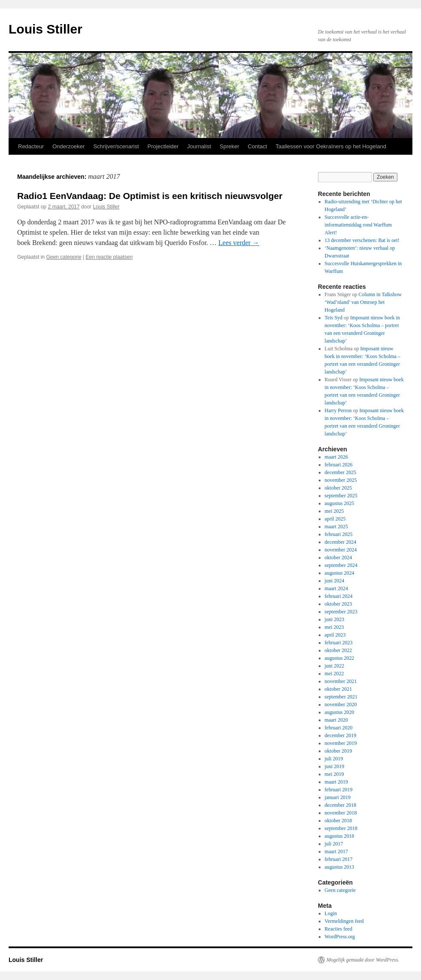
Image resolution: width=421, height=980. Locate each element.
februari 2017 (339, 859)
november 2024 (341, 550)
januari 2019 (338, 797)
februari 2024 (339, 596)
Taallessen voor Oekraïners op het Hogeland (331, 146)
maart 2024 (336, 588)
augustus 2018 (340, 836)
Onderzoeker (69, 146)
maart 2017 (336, 851)
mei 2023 (334, 627)
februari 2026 (339, 465)
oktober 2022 (339, 650)
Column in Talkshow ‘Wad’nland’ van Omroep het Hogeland (363, 302)
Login (331, 913)
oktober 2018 (339, 821)
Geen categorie (64, 257)
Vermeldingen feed (344, 921)
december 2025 (341, 472)
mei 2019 (334, 774)
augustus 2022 (340, 658)
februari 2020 (339, 728)
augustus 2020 (340, 712)
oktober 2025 (339, 488)
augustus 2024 (340, 573)
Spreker (229, 146)
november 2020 (341, 704)
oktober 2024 (339, 557)
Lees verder (239, 243)
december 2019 (341, 735)
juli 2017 (334, 844)
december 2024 (341, 542)
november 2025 (341, 480)
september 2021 (341, 697)
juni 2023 (335, 619)
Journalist (199, 146)
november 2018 (341, 813)
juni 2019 (335, 766)
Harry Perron (338, 410)
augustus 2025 (340, 503)
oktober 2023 (339, 604)
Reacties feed (339, 929)
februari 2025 (339, 534)
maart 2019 (336, 782)
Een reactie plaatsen (109, 257)
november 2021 (341, 681)
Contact (258, 146)
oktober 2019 (339, 751)
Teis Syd (334, 318)
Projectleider (163, 146)
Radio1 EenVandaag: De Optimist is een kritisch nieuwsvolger (150, 196)
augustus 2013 (340, 867)
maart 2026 (336, 457)
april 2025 (335, 519)
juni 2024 (335, 581)
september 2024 (341, 565)
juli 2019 (334, 759)
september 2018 (341, 828)
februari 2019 (339, 790)
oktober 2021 (339, 689)
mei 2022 (334, 674)
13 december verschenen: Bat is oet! (362, 240)
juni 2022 (335, 666)
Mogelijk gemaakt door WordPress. (363, 960)
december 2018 (341, 805)
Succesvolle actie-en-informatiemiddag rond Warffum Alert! (358, 225)
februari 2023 (339, 643)
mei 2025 (334, 511)
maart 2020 (336, 720)
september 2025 (341, 496)
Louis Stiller (46, 29)
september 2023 (341, 612)
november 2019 (341, 743)
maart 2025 (336, 527)
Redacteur (31, 146)
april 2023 (335, 635)
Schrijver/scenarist (116, 146)
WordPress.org (340, 937)
